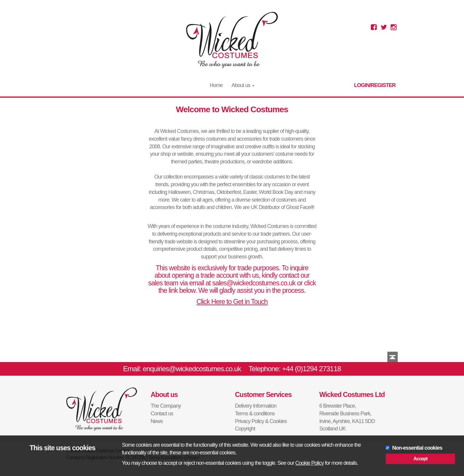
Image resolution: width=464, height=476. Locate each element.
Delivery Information (256, 406)
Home (216, 85)
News (157, 421)
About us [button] (243, 85)
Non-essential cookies (417, 448)
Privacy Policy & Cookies (261, 421)
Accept (420, 459)
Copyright (245, 429)
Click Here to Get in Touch (232, 302)
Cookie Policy (310, 463)
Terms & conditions (255, 414)
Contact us (162, 414)
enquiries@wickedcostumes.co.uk (192, 369)
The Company (166, 406)
